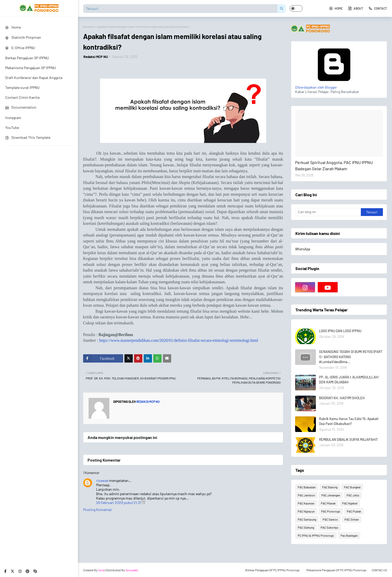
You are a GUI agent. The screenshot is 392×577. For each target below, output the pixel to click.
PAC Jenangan (331, 495)
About (356, 8)
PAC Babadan (307, 487)
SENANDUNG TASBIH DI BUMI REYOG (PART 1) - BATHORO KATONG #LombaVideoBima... (351, 357)
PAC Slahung (306, 527)
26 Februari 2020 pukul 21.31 (119, 503)
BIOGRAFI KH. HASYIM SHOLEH (342, 398)
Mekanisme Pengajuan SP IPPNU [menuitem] (31, 68)
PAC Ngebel (350, 503)
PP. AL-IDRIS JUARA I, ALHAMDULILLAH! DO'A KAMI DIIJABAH (349, 380)
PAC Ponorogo (331, 511)
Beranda (89, 27)
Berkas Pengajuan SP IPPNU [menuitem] (27, 58)
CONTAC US (379, 570)
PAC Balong (330, 487)
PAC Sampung (307, 519)
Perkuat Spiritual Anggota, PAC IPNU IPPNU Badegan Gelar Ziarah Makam (334, 165)
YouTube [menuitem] (12, 127)
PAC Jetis (353, 495)
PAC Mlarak (328, 503)
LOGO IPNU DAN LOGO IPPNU (340, 331)
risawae (102, 480)
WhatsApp (303, 249)
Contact (378, 8)
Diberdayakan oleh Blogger (334, 85)
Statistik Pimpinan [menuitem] (23, 37)
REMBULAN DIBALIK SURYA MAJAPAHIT (348, 440)
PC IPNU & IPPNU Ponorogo (316, 535)
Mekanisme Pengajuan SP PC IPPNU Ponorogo (336, 570)
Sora (101, 570)
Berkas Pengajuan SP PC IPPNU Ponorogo (273, 570)
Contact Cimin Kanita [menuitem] (22, 97)
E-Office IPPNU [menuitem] (20, 48)
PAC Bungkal (352, 487)
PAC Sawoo (330, 519)
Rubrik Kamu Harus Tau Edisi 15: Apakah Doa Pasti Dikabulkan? (349, 421)
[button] (296, 8)
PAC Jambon (306, 495)
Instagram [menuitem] (13, 118)
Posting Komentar (98, 510)
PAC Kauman (306, 503)
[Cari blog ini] (328, 212)
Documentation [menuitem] (21, 107)
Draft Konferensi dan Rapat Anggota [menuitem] (34, 78)
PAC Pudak (354, 511)
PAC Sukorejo (330, 527)
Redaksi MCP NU (96, 57)
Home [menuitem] (13, 27)
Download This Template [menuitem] (28, 137)
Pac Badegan (349, 535)
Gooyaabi (132, 570)
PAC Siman (352, 519)
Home (336, 8)
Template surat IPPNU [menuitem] (22, 87)
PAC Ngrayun (306, 511)
